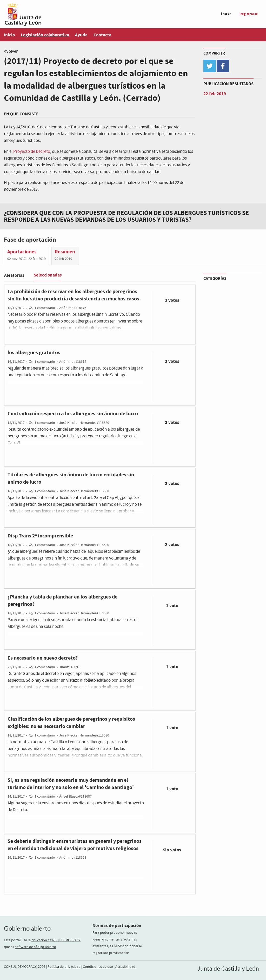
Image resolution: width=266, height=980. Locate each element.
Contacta (102, 35)
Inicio (9, 35)
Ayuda (81, 35)
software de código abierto (35, 947)
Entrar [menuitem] (226, 14)
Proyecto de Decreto (32, 152)
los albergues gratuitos (34, 353)
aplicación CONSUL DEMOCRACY (56, 940)
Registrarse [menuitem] (249, 14)
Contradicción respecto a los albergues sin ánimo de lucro (73, 414)
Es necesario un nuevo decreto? (43, 658)
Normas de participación (117, 926)
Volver (12, 52)
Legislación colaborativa (45, 35)
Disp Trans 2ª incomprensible (40, 536)
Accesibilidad (125, 967)
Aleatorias (14, 275)
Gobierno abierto (27, 928)
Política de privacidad (64, 967)
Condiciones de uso (98, 967)
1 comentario (45, 308)
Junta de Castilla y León (228, 969)
